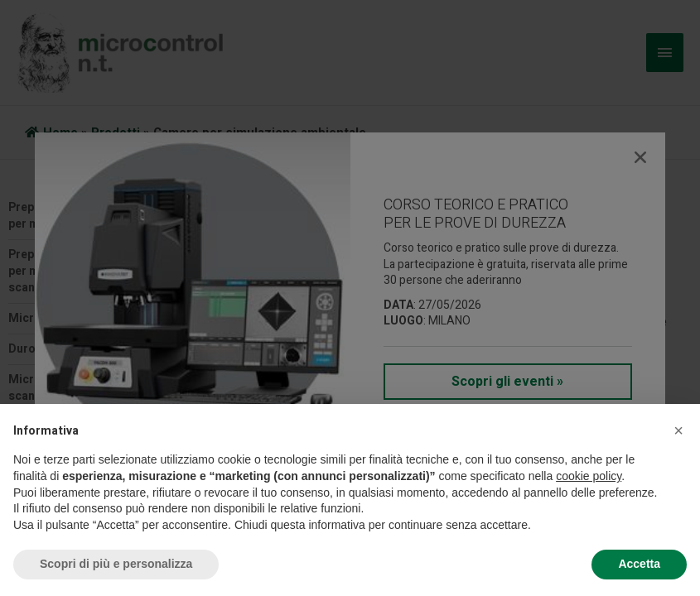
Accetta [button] (639, 564)
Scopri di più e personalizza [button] (116, 564)
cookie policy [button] (589, 476)
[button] (678, 430)
